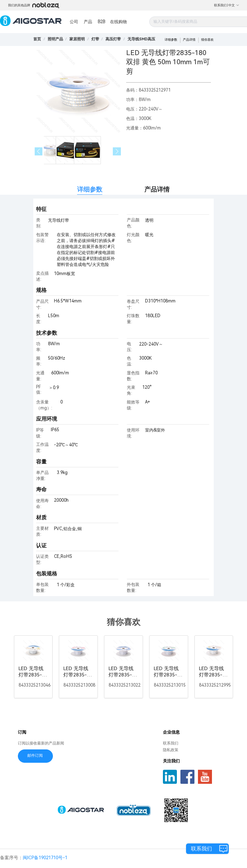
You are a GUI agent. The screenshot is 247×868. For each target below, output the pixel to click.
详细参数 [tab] (90, 189)
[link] (55, 39)
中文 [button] (234, 5)
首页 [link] (37, 39)
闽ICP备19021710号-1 (45, 858)
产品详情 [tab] (157, 189)
